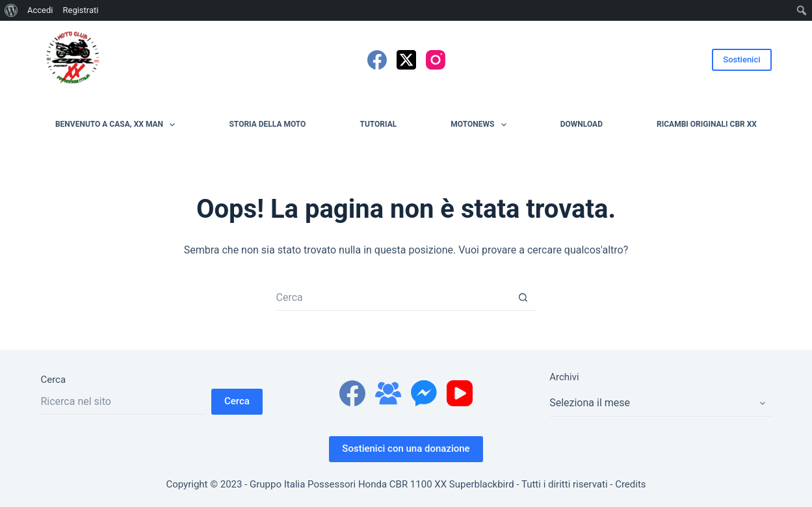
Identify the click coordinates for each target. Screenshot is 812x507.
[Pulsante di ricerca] (523, 298)
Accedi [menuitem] (40, 10)
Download (582, 124)
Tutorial (378, 124)
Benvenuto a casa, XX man (118, 125)
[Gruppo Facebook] (388, 393)
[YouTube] (460, 393)
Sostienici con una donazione (406, 448)
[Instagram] (436, 60)
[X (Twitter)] (406, 60)
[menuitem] (11, 10)
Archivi (564, 377)
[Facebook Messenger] (424, 393)
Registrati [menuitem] (80, 10)
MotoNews (481, 125)
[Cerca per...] (393, 298)
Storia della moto (267, 124)
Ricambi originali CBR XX (707, 124)
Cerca (53, 380)
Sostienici (741, 59)
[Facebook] (377, 60)
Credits (630, 484)
